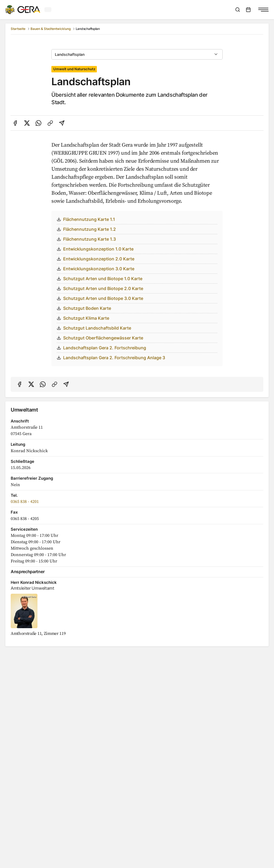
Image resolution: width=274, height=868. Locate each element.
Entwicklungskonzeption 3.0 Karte (96, 269)
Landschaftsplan (70, 54)
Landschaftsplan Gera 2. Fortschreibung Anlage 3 (111, 358)
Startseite (18, 29)
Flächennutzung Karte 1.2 (86, 229)
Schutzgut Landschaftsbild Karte (94, 328)
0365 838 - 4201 (25, 502)
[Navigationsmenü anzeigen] (263, 10)
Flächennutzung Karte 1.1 (86, 219)
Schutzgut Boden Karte (84, 308)
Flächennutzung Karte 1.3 (86, 239)
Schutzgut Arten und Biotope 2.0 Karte (100, 288)
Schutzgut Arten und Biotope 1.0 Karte (100, 279)
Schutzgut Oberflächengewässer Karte (100, 338)
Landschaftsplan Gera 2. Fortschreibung (101, 348)
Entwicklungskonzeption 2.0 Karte (96, 259)
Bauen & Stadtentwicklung (51, 29)
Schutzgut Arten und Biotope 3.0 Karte (100, 298)
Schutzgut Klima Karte (83, 318)
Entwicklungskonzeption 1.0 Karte (95, 249)
